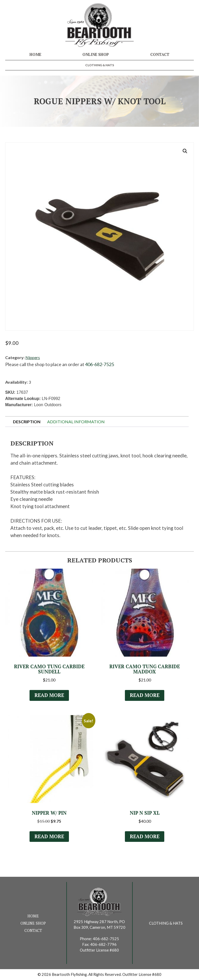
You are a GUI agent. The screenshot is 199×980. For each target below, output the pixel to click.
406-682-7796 (103, 944)
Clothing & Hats (100, 65)
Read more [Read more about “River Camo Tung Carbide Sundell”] (49, 695)
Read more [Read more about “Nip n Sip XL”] (145, 836)
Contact (160, 54)
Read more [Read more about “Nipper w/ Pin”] (49, 836)
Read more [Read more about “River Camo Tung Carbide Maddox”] (145, 695)
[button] (185, 151)
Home (35, 54)
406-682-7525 (99, 364)
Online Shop (96, 54)
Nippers (33, 357)
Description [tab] (27, 422)
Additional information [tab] (76, 422)
